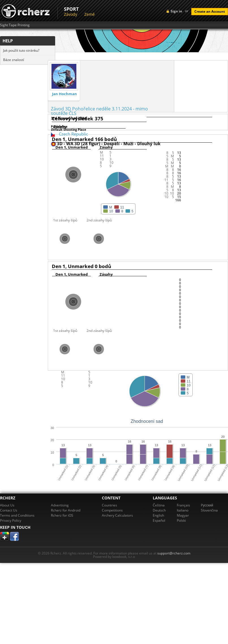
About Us (7, 505)
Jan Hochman (64, 94)
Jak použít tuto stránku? (21, 50)
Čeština (159, 505)
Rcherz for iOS (62, 515)
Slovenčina (209, 510)
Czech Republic (73, 134)
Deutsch (159, 510)
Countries (109, 505)
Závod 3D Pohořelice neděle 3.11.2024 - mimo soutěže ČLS (99, 111)
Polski (181, 520)
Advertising (60, 505)
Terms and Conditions (17, 515)
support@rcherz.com (174, 553)
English (158, 515)
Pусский (207, 505)
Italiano (183, 510)
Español (159, 520)
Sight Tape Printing (15, 25)
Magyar (183, 515)
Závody (71, 14)
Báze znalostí (14, 60)
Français (183, 505)
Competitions (112, 510)
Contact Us (9, 510)
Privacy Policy (11, 520)
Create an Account (210, 11)
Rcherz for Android (66, 510)
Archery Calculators (117, 515)
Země (90, 14)
